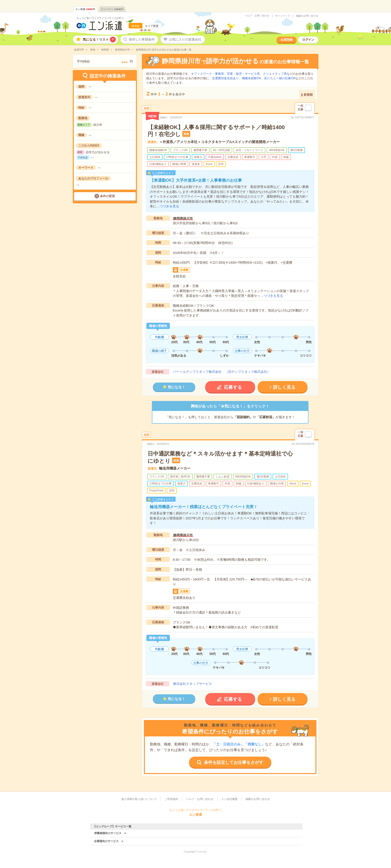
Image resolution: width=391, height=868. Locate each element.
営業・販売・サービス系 (243, 74)
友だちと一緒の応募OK (280, 78)
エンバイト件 (112, 9)
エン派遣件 (85, 9)
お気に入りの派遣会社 (185, 39)
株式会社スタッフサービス (193, 684)
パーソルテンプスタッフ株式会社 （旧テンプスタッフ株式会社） (222, 372)
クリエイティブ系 (275, 74)
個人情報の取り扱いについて (139, 799)
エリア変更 (152, 26)
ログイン (308, 40)
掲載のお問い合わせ (307, 16)
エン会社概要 (229, 799)
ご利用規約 (171, 799)
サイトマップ (283, 16)
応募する (233, 387)
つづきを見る (169, 206)
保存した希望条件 (142, 39)
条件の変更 (107, 196)
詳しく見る (284, 387)
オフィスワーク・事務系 (207, 74)
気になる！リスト (99, 39)
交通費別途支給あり (225, 78)
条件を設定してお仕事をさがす (234, 762)
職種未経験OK (251, 78)
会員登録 (287, 40)
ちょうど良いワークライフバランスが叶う (100, 18)
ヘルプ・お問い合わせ (257, 16)
